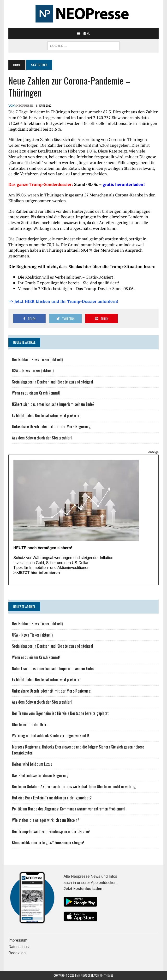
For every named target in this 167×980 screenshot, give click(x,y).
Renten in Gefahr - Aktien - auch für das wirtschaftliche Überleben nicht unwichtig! (74, 786)
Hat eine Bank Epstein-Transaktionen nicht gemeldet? (52, 798)
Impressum (18, 940)
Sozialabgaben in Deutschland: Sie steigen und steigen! (53, 382)
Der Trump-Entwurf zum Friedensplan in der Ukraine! (51, 831)
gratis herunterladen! (124, 184)
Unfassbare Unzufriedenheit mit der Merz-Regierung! (52, 426)
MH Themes (107, 975)
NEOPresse (25, 106)
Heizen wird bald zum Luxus (32, 764)
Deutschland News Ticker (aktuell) (37, 359)
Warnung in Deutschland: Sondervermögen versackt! (51, 736)
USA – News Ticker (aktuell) (33, 371)
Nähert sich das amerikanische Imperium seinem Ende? (53, 404)
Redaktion (17, 953)
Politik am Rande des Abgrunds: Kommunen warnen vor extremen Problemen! (69, 809)
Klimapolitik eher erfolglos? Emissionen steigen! (48, 842)
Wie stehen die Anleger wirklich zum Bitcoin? (46, 820)
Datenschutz (19, 947)
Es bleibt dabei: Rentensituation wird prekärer (46, 415)
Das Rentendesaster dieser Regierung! (41, 775)
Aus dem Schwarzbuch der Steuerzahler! (42, 438)
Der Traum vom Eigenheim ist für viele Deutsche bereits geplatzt (60, 713)
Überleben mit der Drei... (30, 724)
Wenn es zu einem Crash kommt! (36, 393)
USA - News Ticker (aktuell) (32, 635)
